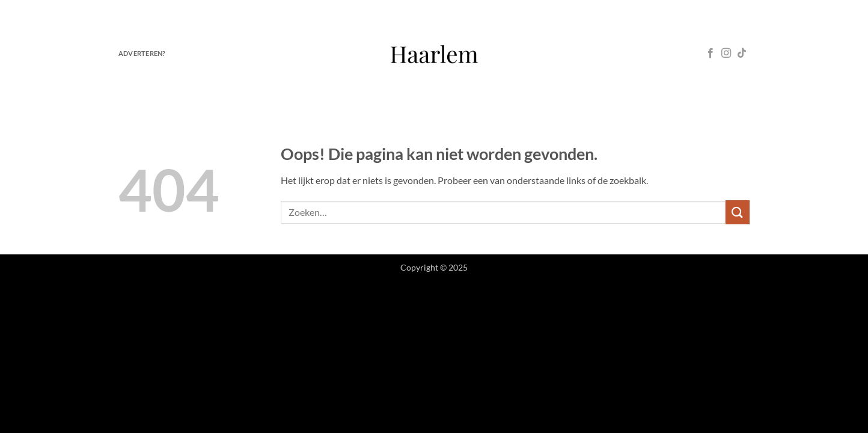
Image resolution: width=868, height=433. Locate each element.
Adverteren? (142, 53)
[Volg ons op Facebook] (711, 54)
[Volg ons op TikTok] (742, 54)
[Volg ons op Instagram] (726, 54)
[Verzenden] (738, 212)
